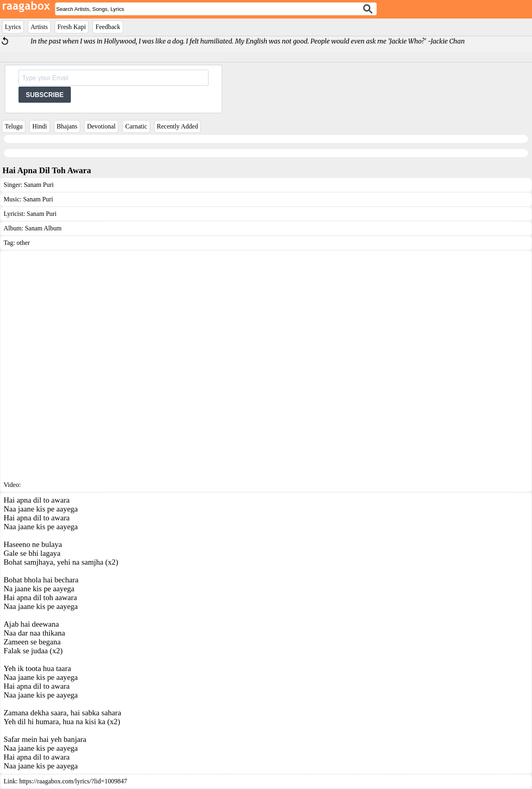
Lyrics (13, 27)
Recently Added (178, 126)
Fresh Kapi (72, 27)
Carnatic (136, 126)
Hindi (39, 126)
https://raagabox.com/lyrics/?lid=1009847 (73, 781)
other (23, 243)
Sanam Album (43, 228)
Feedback (108, 27)
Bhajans (67, 126)
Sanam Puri (39, 185)
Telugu (14, 126)
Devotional (101, 126)
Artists (39, 27)
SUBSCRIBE (45, 95)
